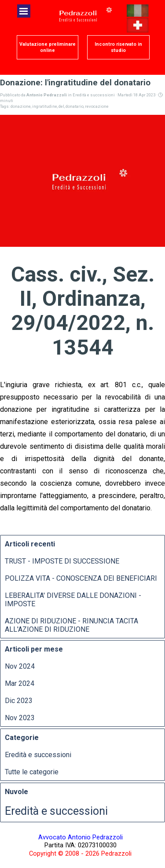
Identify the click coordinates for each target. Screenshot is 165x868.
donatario (75, 106)
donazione (21, 106)
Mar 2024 (20, 683)
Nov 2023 (20, 718)
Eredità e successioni (38, 755)
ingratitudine (45, 106)
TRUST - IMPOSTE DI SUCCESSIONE (62, 561)
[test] (48, 47)
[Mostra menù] (24, 11)
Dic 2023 (19, 701)
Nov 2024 (20, 666)
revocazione (97, 106)
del (61, 106)
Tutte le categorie (32, 772)
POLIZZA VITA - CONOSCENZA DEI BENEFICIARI (81, 578)
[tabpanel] (81, 845)
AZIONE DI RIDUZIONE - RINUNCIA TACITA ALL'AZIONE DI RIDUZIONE (71, 625)
